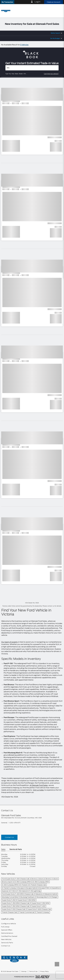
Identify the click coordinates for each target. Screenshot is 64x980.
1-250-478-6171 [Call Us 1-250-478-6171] (15, 823)
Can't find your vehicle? (51, 74)
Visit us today (38, 790)
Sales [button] (3, 849)
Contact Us (9, 837)
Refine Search (55, 33)
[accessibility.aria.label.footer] (43, 977)
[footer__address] (32, 818)
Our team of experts (9, 642)
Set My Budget (55, 38)
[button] (7, 2)
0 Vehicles (24, 45)
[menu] (60, 11)
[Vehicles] (32, 68)
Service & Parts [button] (16, 849)
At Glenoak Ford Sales (39, 785)
